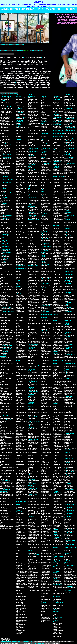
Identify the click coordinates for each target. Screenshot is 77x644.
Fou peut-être (45, 405)
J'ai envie (31, 571)
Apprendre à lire (46, 338)
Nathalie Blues (20, 111)
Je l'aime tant (32, 574)
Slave (29, 362)
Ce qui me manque (21, 377)
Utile (42, 592)
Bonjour (30, 559)
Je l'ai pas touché (6, 395)
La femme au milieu (34, 193)
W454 (54, 490)
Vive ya (2, 254)
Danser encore (5, 279)
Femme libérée (20, 119)
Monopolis (56, 211)
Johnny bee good (6, 417)
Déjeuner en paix (70, 473)
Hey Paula (67, 129)
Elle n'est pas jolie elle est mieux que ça (21, 166)
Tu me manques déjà (42, 84)
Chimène (67, 273)
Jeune (66, 527)
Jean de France (20, 404)
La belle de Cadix (58, 138)
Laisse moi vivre (33, 583)
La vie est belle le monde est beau (33, 585)
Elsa (47, 79)
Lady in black (68, 546)
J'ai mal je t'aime (33, 573)
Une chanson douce (34, 513)
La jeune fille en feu (18, 70)
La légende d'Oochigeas (68, 340)
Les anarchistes (58, 107)
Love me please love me (57, 394)
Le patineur (44, 475)
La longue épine (46, 450)
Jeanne (43, 611)
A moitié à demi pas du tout (57, 179)
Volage (30, 142)
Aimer (66, 350)
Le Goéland (31, 589)
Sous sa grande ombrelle (45, 575)
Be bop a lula (32, 393)
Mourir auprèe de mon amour (21, 289)
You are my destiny (70, 126)
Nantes (2, 212)
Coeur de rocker (46, 368)
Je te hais (3, 435)
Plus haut (67, 481)
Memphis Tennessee (8, 61)
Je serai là (56, 433)
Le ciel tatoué (45, 463)
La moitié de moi (21, 412)
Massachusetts (69, 506)
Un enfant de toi (69, 139)
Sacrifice (30, 174)
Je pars (55, 574)
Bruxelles (56, 236)
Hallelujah (44, 266)
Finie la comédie (20, 182)
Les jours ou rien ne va (7, 398)
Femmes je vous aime (9, 77)
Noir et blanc (32, 248)
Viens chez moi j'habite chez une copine (70, 269)
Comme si (3, 263)
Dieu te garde (19, 160)
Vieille (66, 301)
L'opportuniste (45, 230)
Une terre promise (33, 133)
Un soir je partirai (5, 528)
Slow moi (3, 525)
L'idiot (43, 99)
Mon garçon (19, 460)
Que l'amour (19, 479)
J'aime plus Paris (70, 525)
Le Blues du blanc (21, 605)
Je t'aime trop (20, 588)
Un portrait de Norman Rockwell (33, 139)
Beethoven (56, 409)
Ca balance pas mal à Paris (57, 182)
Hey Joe (43, 269)
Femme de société (6, 455)
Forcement (44, 404)
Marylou (18, 277)
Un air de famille (69, 117)
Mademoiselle (45, 504)
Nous (42, 108)
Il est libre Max (32, 553)
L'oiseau (3, 294)
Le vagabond (4, 475)
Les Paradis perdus (6, 399)
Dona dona (4, 466)
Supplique (31, 401)
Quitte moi (68, 208)
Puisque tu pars (46, 181)
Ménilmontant (69, 104)
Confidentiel (44, 168)
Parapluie (35, 75)
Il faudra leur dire (33, 291)
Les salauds (56, 283)
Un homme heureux (70, 585)
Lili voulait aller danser (36, 70)
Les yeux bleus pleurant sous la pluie (20, 322)
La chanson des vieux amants (46, 200)
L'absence (19, 405)
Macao (55, 616)
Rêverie (43, 113)
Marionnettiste (69, 196)
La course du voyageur (57, 263)
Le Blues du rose (70, 528)
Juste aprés (44, 174)
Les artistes (19, 435)
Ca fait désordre (20, 524)
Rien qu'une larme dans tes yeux (58, 524)
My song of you (45, 616)
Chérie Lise (56, 243)
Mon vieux (19, 221)
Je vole (55, 438)
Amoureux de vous (21, 298)
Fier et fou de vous (70, 570)
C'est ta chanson (58, 242)
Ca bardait (19, 507)
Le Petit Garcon (69, 442)
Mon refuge (44, 518)
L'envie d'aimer (5, 99)
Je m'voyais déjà (5, 320)
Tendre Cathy (4, 384)
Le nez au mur (20, 208)
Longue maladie (58, 286)
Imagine (43, 307)
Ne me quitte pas (46, 209)
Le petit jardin (45, 225)
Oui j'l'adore (68, 132)
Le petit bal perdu (6, 257)
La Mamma (4, 325)
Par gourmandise (5, 335)
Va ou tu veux (20, 258)
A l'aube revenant (33, 267)
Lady (17, 316)
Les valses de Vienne (32, 357)
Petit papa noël (69, 531)
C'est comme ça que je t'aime (58, 505)
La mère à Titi (69, 248)
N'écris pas (44, 519)
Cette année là (5, 464)
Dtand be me (68, 497)
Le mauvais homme (56, 461)
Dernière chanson (33, 280)
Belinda (3, 463)
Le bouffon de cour (21, 203)
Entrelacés (19, 306)
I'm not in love (5, 102)
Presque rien (32, 332)
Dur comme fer (32, 285)
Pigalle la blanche (6, 231)
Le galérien (31, 217)
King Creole (31, 184)
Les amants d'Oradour (19, 431)
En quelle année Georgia (28, 77)
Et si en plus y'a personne (5, 167)
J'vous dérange (20, 592)
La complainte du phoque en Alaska (21, 596)
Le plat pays (44, 206)
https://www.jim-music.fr (52, 643)
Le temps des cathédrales (57, 608)
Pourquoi (18, 231)
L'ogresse (67, 421)
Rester (43, 564)
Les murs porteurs (33, 242)
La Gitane (18, 411)
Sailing (67, 346)
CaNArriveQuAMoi (7, 75)
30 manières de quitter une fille (57, 228)
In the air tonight (69, 142)
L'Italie (2, 401)
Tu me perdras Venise (33, 57)
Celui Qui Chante (58, 184)
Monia (66, 136)
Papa (2, 447)
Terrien (43, 580)
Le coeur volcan (46, 467)
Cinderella (19, 301)
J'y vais (30, 234)
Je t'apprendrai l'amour (7, 433)
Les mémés (31, 418)
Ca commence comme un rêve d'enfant (45, 362)
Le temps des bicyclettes (27, 61)
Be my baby (68, 512)
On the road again (6, 230)
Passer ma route (58, 174)
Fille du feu (44, 402)
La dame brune (5, 206)
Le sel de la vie (32, 355)
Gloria (55, 371)
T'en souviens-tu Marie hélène (21, 253)
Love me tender (33, 185)
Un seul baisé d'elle (21, 356)
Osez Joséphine (5, 151)
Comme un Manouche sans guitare (69, 521)
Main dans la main (6, 404)
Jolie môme (56, 104)
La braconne (68, 407)
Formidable (4, 317)
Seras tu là (56, 218)
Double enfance (45, 386)
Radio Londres (5, 202)
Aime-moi (3, 421)
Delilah (67, 534)
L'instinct (27, 72)
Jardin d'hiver (32, 503)
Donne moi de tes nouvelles (46, 384)
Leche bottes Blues (8, 82)
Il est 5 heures (45, 220)
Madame (3, 441)
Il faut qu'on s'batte (34, 412)
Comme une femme (34, 279)
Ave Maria (3, 313)
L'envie (43, 326)
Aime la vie (34, 88)
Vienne (2, 214)
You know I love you (71, 451)
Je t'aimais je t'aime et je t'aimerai (34, 296)
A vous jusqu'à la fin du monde (46, 352)
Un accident (43, 61)
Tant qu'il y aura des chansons (20, 486)
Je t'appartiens (32, 453)
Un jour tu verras (58, 545)
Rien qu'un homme (6, 138)
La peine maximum (6, 98)
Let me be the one (70, 515)
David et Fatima (69, 231)
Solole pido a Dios (33, 257)
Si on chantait (45, 568)
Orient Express (32, 537)
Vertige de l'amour (6, 153)
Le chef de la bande (34, 383)
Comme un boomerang (68, 382)
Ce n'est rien (45, 365)
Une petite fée (45, 589)
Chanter (30, 225)
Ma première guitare (71, 358)
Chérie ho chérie (20, 542)
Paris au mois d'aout (44, 86)
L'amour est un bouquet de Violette (57, 141)
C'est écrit (44, 68)
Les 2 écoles (56, 463)
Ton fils (43, 185)
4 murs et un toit (5, 220)
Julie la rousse (69, 277)
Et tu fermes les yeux (7, 122)
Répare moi (4, 377)
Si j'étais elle (45, 567)
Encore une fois (33, 448)
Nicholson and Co (58, 289)
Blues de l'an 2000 (70, 166)
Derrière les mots (46, 610)
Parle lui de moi (5, 409)
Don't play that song (6, 108)
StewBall (43, 131)
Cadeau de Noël (58, 237)
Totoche (18, 257)
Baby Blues (19, 521)
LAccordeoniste (33, 160)
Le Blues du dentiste (34, 509)
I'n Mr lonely (4, 251)
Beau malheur (32, 190)
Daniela (18, 550)
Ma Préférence (45, 506)
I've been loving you (34, 292)
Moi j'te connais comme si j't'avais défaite (46, 513)
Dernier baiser (45, 608)
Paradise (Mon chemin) (57, 600)
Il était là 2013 (57, 421)
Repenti (67, 234)
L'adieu (18, 409)
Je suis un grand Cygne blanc (46, 425)
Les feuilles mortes (47, 271)
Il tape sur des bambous (69, 159)
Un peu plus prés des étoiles (33, 477)
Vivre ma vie (19, 264)
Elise (66, 214)
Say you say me (58, 120)
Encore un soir (45, 169)
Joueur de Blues (58, 331)
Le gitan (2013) (20, 206)
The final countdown (34, 214)
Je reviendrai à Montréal (69, 327)
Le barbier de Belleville (68, 440)
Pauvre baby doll (33, 102)
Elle (1, 116)
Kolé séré (67, 162)
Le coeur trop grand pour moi (45, 465)
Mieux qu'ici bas (46, 159)
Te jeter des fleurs (33, 260)
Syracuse (31, 510)
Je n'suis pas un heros (41, 73)
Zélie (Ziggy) (56, 223)
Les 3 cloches (32, 163)
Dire (1, 280)
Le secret (18, 442)
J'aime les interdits (21, 576)
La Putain (67, 436)
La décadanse (69, 390)
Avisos (43, 350)
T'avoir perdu (19, 352)
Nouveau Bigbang (46, 525)
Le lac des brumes (33, 591)
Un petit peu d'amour (8, 84)
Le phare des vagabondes (45, 477)
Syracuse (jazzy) (33, 512)
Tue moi (30, 261)
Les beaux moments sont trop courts (34, 312)
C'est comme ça (33, 224)
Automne (43, 344)
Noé (42, 524)
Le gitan (18, 205)
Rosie (30, 335)
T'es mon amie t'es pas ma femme (58, 480)
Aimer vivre (44, 320)
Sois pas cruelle (20, 350)
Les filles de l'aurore (71, 577)
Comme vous (57, 246)
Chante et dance (58, 111)
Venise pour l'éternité (44, 119)
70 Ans (18, 363)
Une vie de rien (45, 591)
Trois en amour (20, 353)
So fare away (57, 577)
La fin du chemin (58, 269)
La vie (54, 273)
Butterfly (18, 274)
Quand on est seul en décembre (33, 250)
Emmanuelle (68, 184)
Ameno (30, 196)
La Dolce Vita (4, 396)
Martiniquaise (69, 467)
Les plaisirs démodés (7, 328)
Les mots (55, 564)
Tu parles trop (32, 129)
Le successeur (57, 467)
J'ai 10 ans (3, 169)
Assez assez (44, 343)
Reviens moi (19, 341)
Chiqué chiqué (5, 389)
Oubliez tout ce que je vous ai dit (58, 292)
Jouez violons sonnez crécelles (46, 432)
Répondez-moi (32, 334)
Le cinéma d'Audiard (56, 456)
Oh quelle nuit (69, 359)
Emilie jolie (44, 393)
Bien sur (18, 142)
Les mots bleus (5, 414)
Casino (55, 411)
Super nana (56, 347)
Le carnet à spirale (70, 576)
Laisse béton (68, 246)
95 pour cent (32, 398)
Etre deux (56, 249)
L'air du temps (32, 236)
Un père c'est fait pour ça (10, 63)
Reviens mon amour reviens (11, 65)
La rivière (56, 448)
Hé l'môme (19, 185)
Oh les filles (4, 196)
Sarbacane (31, 337)
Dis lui (55, 509)
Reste (17, 240)
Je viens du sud (58, 436)
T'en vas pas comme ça (57, 569)
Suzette (18, 271)
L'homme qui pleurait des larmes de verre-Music (58, 388)
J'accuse (55, 423)
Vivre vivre (31, 363)
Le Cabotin (4, 326)
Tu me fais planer (58, 306)
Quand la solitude (21, 478)
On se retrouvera (33, 346)
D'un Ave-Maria (57, 634)
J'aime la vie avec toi (7, 362)
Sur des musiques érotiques (33, 545)
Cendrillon (68, 485)
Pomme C (3, 298)
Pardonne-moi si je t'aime (34, 81)
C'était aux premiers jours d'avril (6, 113)
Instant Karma (42, 65)
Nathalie (30, 467)
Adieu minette (69, 237)
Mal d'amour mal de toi (7, 487)
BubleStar (44, 607)
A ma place (4, 199)
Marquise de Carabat (44, 508)
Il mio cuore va (69, 372)
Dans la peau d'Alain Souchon (12, 81)
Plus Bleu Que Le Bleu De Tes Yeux (21, 226)
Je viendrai (4, 436)
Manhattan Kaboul (70, 260)
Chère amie (56, 151)
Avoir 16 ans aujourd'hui (19, 519)
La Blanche (68, 245)
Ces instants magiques (32, 524)
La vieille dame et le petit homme (6, 513)
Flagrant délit (32, 530)
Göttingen (3, 205)
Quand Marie (19, 236)
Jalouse (3, 430)
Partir (42, 543)
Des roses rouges (58, 135)
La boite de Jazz (58, 332)
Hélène (43, 409)
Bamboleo (31, 496)
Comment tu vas (46, 369)
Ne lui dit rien (19, 332)
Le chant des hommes (57, 453)
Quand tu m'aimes (6, 340)
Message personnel (34, 375)
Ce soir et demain (6, 270)
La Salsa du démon (56, 614)
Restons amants (46, 565)
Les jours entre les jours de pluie (46, 490)
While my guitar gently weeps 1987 (70, 502)
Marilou (18, 331)
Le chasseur (56, 274)
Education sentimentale (57, 170)
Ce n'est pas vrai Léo (7, 494)
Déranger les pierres (45, 373)
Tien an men (4, 303)
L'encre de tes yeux (34, 307)
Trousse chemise (5, 343)
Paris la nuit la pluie (21, 472)
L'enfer (18, 209)
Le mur (30, 240)
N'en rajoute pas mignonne (20, 335)
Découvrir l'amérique (68, 170)
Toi (44, 57)
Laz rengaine (68, 411)
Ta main (18, 484)
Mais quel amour (5, 445)
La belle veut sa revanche (57, 379)
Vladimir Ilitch (57, 487)
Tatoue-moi (56, 552)
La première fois (58, 447)
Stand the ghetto (5, 233)
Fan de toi (56, 251)
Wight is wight (57, 312)
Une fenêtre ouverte (70, 133)
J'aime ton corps (46, 417)
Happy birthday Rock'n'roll (20, 565)
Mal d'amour (4, 485)
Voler (54, 488)
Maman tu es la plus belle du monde (57, 145)
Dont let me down (70, 493)
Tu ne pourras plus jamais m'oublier (34, 548)
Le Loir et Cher (57, 276)
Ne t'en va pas (5, 369)
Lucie (54, 635)
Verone (67, 353)
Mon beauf (68, 264)
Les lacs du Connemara (56, 465)
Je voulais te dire (58, 329)
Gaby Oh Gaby (5, 145)
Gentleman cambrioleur (44, 217)
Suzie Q (18, 123)
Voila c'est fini (69, 488)
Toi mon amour (57, 160)
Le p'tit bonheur (33, 218)
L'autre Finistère (58, 116)
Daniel (55, 248)
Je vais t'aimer (57, 435)
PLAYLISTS (71, 9)
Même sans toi (69, 589)
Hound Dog (31, 182)
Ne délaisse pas (20, 631)
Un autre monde (69, 487)
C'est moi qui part (6, 426)
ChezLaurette (44, 77)
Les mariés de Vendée (20, 447)
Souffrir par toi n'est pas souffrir (46, 570)
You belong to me (46, 277)
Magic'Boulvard (33, 359)
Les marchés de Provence (33, 464)
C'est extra (56, 102)
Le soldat (31, 243)
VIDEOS (60, 9)
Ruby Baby (19, 349)
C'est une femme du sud (8, 359)
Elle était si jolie (5, 117)
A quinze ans (4, 493)
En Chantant (56, 415)
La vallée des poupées (57, 450)
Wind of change (69, 377)
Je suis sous (19, 99)
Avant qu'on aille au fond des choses (46, 347)
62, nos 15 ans (57, 230)
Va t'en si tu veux (46, 595)
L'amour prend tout (47, 453)
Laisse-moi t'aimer (58, 516)
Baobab (18, 374)
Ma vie (2, 133)
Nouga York (19, 102)
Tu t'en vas (3, 141)
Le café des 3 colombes (68, 102)
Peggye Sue (4, 260)
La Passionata (32, 491)
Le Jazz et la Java (21, 101)
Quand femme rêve (46, 553)
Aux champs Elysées (8, 88)
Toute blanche (69, 432)
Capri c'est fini (32, 561)
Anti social (68, 539)
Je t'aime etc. (45, 427)
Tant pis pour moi (21, 251)
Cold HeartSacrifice (25, 84)
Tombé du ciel (23, 88)
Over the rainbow (46, 162)
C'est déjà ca (4, 162)
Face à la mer (4, 283)
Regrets (55, 559)
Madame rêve (4, 150)
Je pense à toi (57, 260)
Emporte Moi (4, 120)
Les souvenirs (45, 493)
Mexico (55, 148)
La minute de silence (57, 197)
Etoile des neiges (70, 461)
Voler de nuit (4, 306)
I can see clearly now (31, 68)
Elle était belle (32, 568)
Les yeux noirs (29, 65)
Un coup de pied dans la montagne (58, 308)
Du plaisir (18, 499)
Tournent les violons (44, 188)
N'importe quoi (32, 246)
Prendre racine (5, 300)
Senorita (3, 411)
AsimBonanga (45, 316)
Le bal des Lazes (58, 383)
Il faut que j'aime (58, 255)
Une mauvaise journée (45, 275)
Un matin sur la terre (34, 343)
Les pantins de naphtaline (32, 318)
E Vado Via (19, 398)
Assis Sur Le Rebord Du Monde (33, 271)
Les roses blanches (6, 236)
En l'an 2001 (68, 185)
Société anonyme (33, 114)
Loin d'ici (55, 285)
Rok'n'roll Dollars (70, 583)
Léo (17, 424)
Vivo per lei (4, 187)
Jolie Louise (19, 267)
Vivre (42, 75)
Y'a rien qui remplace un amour (34, 146)
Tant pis (67, 343)
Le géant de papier (46, 249)
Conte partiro (4, 185)
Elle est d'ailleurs (70, 178)
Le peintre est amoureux (69, 416)
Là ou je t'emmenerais (32, 238)
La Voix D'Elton (20, 420)
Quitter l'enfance (46, 562)
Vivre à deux (19, 261)
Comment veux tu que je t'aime (58, 631)
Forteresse (56, 317)
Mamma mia (44, 104)
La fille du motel (20, 599)
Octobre (30, 328)
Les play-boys (45, 227)
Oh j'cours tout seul (70, 582)
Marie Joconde (5, 132)
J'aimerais (19, 187)
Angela (43, 337)
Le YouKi (67, 306)
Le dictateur (4, 515)
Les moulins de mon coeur (57, 355)
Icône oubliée (20, 570)
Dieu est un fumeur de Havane (70, 385)
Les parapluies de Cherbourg (58, 358)
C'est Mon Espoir (46, 366)
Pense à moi (32, 203)
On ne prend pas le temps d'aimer (70, 198)
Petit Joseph (44, 547)
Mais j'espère (68, 193)
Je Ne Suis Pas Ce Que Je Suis (58, 428)
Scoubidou (68, 361)
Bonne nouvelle (33, 273)
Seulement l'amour (21, 500)
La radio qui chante (70, 588)
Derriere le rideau (46, 375)
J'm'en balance (32, 576)
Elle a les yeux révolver (57, 154)
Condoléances (32, 227)
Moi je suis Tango (33, 493)
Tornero (43, 135)
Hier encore (4, 319)
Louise (29, 73)
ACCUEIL (5, 9)
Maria (66, 564)
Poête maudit (57, 637)
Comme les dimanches (19, 303)
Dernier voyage (57, 165)
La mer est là (4, 123)
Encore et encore (33, 286)
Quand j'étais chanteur (57, 297)
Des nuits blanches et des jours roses (7, 496)
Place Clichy (44, 550)
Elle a (17, 162)
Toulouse (18, 104)
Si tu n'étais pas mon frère (33, 112)
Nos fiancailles (57, 583)
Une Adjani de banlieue (57, 501)
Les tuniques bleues (19, 622)
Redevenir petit (57, 499)
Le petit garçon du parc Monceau (21, 427)
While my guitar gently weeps (69, 499)
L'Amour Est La (57, 199)
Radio (54, 396)
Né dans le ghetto (6, 228)
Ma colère (26, 75)
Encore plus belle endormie (6, 499)
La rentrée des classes (20, 418)
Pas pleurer (44, 110)
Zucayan (43, 596)
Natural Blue (56, 531)
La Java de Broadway (56, 441)
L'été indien (44, 301)
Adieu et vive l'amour (32, 557)
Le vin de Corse (45, 98)
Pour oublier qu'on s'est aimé (58, 594)
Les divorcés (57, 282)
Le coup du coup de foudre (21, 612)
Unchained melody (70, 315)
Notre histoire (20, 224)
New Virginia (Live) (46, 521)
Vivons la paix (32, 264)
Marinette (18, 212)
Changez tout (57, 323)
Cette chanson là (7, 68)
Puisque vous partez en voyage (34, 379)
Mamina (55, 619)
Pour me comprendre (56, 213)
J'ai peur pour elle (33, 534)
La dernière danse (58, 439)
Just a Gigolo (57, 132)
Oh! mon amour (5, 408)
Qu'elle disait (4, 136)
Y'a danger (31, 144)
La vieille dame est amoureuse (32, 79)
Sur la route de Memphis (32, 116)
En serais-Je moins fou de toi (32, 63)
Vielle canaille (32, 141)
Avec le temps (57, 101)
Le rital (2, 439)
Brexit (48, 81)
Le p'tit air (56, 172)
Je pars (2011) (57, 576)
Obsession (44, 527)
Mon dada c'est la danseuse (70, 427)
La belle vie (68, 356)
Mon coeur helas (46, 516)
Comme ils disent (6, 315)
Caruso (30, 223)
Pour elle (67, 298)
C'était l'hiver (32, 277)
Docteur (43, 381)
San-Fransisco (57, 175)
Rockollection (45, 617)
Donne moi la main (70, 175)
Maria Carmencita (58, 209)
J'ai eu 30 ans (45, 415)
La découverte (20, 199)
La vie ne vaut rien (6, 172)
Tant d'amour (45, 579)
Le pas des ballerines (31, 309)
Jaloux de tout (45, 418)
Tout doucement (5, 239)
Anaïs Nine (68, 239)
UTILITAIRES (50, 9)
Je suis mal (44, 423)
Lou (1, 402)
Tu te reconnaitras (58, 482)
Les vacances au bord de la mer (58, 342)
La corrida (31, 298)
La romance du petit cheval (45, 455)
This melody (44, 582)
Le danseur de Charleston (69, 151)
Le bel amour (4, 128)
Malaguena (4, 353)
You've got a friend (46, 237)
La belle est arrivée (46, 438)
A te (1, 184)
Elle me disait (20, 163)
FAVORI (40, 9)
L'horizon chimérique (44, 498)
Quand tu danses (46, 182)
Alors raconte (32, 441)
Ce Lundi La (56, 239)
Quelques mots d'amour (57, 216)
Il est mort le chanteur (25, 82)
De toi (30, 430)
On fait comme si (5, 295)
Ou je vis (67, 111)
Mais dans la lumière (56, 519)
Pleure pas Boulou (70, 203)
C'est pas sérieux (21, 300)
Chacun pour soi (21, 537)
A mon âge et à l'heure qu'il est (45, 335)
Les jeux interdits (46, 273)
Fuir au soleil (57, 252)
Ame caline (5, 70)
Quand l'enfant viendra (69, 205)
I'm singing (19, 402)
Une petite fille (20, 107)
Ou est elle (44, 539)
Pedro (43, 111)
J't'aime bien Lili (69, 145)
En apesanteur (5, 282)
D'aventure (68, 398)
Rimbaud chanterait (56, 303)
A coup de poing (20, 141)
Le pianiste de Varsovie (32, 458)
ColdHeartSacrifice (34, 172)
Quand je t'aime (20, 476)
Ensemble (3, 181)
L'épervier (44, 128)
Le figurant (56, 458)
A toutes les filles (21, 369)
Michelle (30, 435)
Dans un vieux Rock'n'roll (69, 568)
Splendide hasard (58, 220)
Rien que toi (19, 344)
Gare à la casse (45, 408)
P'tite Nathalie (32, 542)
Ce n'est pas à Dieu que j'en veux (21, 146)
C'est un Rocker (20, 536)
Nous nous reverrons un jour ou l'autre (8, 333)
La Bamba (56, 123)
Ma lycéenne (68, 147)
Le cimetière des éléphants (20, 609)
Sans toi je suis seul (27, 86)
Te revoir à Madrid (21, 488)
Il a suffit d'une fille (21, 571)
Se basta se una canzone (33, 210)
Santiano (43, 129)
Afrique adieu (57, 408)
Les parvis (4, 72)
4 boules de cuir (20, 98)
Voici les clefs (32, 438)
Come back (19, 545)
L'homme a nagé (46, 496)
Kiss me (3, 266)
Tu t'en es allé (45, 588)
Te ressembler (32, 338)
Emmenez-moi (5, 316)
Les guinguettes (5, 129)
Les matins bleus (5, 131)
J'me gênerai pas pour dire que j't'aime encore (70, 573)
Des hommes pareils (34, 282)
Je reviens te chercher (32, 450)
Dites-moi (56, 325)
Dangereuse (4, 392)
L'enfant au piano (70, 414)
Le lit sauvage (4, 516)
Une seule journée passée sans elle (58, 349)
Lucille (55, 344)
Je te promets (45, 325)
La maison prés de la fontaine (58, 588)
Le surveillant (57, 469)
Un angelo (44, 136)
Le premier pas (57, 494)
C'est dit (3, 277)
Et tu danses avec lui (7, 264)
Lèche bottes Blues (21, 607)
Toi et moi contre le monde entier (6, 478)
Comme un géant (5, 156)
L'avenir (18, 68)
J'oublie (43, 430)
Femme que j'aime (46, 254)
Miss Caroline (20, 628)
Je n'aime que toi (21, 583)
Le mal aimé (4, 472)
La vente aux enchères (32, 455)
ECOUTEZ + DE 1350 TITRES (21, 9)
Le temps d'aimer (46, 494)
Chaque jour (56, 316)
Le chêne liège (32, 306)
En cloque (67, 243)
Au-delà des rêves (33, 429)
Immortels (3, 147)
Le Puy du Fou (20, 429)
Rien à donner (20, 243)
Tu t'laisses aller (5, 344)
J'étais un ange (57, 261)
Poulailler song (5, 174)
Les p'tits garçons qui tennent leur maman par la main (21, 451)
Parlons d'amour (33, 539)
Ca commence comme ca (32, 522)
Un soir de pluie (5, 245)
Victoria (55, 485)
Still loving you (69, 375)
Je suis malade (69, 402)
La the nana (56, 105)
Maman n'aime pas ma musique (21, 329)
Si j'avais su (19, 246)
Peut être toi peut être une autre (21, 474)
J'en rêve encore (33, 414)
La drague (31, 487)
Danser (43, 371)
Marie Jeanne (57, 475)
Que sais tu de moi (6, 453)
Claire (30, 565)
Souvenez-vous (45, 577)
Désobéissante (45, 380)
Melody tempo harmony (7, 227)
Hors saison (31, 289)
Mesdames (19, 214)
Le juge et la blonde (44, 470)
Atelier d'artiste (20, 368)
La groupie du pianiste (57, 191)
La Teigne (67, 249)
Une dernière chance (7, 304)
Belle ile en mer (45, 605)
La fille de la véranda (44, 443)
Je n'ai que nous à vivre (7, 288)
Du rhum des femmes (68, 465)
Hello (54, 119)
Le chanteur (19, 131)
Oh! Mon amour (6, 57)
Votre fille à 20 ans (70, 448)
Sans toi (67, 209)
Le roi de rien (57, 279)
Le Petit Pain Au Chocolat (46, 297)
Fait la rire (31, 570)
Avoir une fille (69, 352)
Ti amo (67, 542)
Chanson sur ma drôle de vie (69, 556)
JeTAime (55, 375)
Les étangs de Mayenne (20, 444)
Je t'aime (18, 191)
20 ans (66, 165)
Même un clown (20, 279)
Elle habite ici (32, 411)
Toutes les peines (70, 116)
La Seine (67, 550)
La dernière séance (21, 598)
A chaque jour (45, 332)
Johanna (3, 366)
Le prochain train (46, 479)
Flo (65, 187)
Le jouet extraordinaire (7, 470)
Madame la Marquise (68, 226)
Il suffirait (67, 435)
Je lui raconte (57, 582)
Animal (30, 269)
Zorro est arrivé (33, 515)
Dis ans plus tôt (57, 414)
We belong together (70, 317)
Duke (18, 75)
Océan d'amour (5, 407)
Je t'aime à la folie (70, 404)
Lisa (29, 322)
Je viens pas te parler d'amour (20, 197)
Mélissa (43, 510)
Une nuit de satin (58, 476)
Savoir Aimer (32, 255)
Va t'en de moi (45, 593)
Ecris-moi (67, 177)
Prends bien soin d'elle (7, 451)
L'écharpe (31, 588)
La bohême (4, 323)
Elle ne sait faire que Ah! (10, 79)
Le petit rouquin (58, 277)
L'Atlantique (68, 191)
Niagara (43, 522)
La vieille (67, 438)
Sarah (66, 447)
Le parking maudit (21, 620)
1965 (54, 407)
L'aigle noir (4, 208)
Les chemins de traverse (33, 315)
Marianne (55, 288)
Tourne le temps (20, 490)
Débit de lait (4, 350)
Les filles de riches (56, 496)
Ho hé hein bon (57, 586)
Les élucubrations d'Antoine (6, 191)
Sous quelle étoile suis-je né (58, 398)
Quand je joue (45, 552)
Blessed (30, 171)
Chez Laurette (57, 245)
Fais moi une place (46, 398)
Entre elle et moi (5, 503)
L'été (2, 225)
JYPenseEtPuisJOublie (7, 467)
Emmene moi (45, 395)
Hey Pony (18, 567)
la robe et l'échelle (33, 303)
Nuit (42, 178)
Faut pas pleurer (20, 178)
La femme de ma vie (6, 368)
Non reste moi (5, 371)
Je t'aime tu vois (20, 193)
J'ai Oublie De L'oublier (20, 581)
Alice (17, 516)
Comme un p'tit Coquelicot (57, 539)
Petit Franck (31, 361)
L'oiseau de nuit (58, 392)
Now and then (69, 496)
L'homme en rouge (58, 384)
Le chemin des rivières (45, 461)
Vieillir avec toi (32, 263)
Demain (67, 110)
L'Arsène (43, 224)
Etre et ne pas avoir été (57, 418)
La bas (43, 175)
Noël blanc (44, 150)
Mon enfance (19, 217)
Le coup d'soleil (69, 295)
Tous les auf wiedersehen (68, 430)
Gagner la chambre (47, 407)
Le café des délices (70, 99)
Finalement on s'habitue (20, 180)
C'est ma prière (57, 507)
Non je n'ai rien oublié (7, 331)
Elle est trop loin (20, 276)
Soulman (3, 217)
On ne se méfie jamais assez (45, 530)
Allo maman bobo (6, 159)
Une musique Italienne (19, 492)
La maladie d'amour (56, 444)
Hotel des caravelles (44, 412)
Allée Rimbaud (57, 623)
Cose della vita (32, 208)
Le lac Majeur (57, 536)
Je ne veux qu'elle (58, 156)
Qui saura (56, 522)
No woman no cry (6, 248)
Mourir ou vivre (45, 107)
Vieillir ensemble (20, 260)
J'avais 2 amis (20, 312)
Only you (67, 125)
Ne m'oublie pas (58, 346)
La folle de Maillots (6, 506)
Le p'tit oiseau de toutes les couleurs (34, 461)
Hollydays (56, 374)
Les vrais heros (20, 625)
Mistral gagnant (69, 263)
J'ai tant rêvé (32, 501)
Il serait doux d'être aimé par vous (34, 532)
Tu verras (18, 105)
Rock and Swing (20, 270)
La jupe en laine (46, 448)
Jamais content (5, 171)
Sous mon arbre (46, 573)
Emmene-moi (45, 88)
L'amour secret (20, 414)
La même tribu (20, 604)
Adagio (2, 178)
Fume (17, 562)
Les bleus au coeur (70, 122)
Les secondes (20, 211)
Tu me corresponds (34, 340)
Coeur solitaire (20, 543)
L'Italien (67, 444)
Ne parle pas (19, 223)
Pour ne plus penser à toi (19, 229)
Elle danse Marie (33, 368)
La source (44, 154)
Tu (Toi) (67, 543)
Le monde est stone (70, 470)
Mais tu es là (68, 194)
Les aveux (56, 280)
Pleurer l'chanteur (58, 294)
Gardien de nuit (33, 288)
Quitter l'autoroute (21, 481)
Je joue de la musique (7, 286)
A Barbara (19, 365)
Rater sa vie (18, 57)
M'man (17, 629)
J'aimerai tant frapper (20, 309)
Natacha (43, 177)
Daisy (2, 390)
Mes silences (19, 215)
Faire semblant (20, 177)
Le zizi (66, 217)
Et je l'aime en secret (7, 482)
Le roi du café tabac (70, 418)
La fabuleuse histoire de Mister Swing (58, 335)
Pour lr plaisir (32, 540)
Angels (67, 322)
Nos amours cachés (19, 462)
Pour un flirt (56, 295)
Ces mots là (56, 240)
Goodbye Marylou (58, 372)
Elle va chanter (5, 119)
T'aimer (2, 488)
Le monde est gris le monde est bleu (34, 201)
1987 (2, 269)
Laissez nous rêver (34, 536)
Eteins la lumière (5, 200)
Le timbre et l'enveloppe (15, 73)
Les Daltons (44, 300)
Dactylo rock (19, 549)
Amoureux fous (33, 519)
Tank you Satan (57, 108)
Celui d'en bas (5, 271)
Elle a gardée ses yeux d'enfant (58, 514)
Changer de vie (5, 358)
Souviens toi (32, 258)
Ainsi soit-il (56, 126)
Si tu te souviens (5, 139)
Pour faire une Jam (6, 338)
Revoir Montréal (20, 482)
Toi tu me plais (45, 583)
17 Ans (2, 461)
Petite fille (3, 372)
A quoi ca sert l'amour (32, 158)
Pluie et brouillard (21, 340)
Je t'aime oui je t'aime (7, 504)
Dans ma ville (32, 567)
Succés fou (4, 412)
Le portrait (3, 292)
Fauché (18, 561)
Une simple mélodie (56, 401)
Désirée (30, 447)
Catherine (18, 144)
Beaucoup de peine (21, 375)
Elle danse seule (33, 409)
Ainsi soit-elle (20, 297)
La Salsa (3, 224)
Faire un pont (19, 307)
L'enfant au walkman (44, 473)
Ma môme (44, 245)
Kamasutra (56, 377)
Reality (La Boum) (70, 282)
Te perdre (31, 122)
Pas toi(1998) (45, 179)
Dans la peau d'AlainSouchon (20, 385)
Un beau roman (57, 319)
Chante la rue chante (57, 628)
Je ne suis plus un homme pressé (58, 431)
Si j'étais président (33, 436)
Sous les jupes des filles (8, 175)
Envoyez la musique (19, 174)
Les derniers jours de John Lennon (21, 440)
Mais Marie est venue (7, 444)
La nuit (2, 105)
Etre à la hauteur (33, 191)
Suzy (2, 73)
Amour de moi (20, 366)
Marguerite (68, 297)
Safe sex (3, 301)
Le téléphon (56, 592)
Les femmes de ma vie (7, 519)
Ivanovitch (44, 414)
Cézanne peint (57, 185)
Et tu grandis (4, 429)
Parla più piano (69, 335)
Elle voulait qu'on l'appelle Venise (46, 391)
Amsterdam (44, 197)
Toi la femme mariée (6, 347)
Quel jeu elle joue (46, 555)
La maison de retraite (57, 339)
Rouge (43, 184)
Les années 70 (20, 433)
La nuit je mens (16, 72)
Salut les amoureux (47, 304)
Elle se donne (20, 169)
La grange (67, 592)
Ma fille (67, 445)
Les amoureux (45, 481)
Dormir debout (32, 283)
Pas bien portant (33, 390)
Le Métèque (31, 399)
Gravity (43, 313)
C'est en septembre (34, 442)
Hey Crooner (32, 490)
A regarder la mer (5, 111)
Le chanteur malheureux (8, 469)
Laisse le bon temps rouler (19, 602)
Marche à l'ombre (70, 261)
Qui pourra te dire (58, 521)
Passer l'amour (57, 478)
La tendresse (19, 202)
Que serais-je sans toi (43, 82)
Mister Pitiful (19, 295)
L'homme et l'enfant (21, 509)
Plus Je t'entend (5, 135)
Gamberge (19, 184)
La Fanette (44, 202)
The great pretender (70, 509)
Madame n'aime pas (34, 323)
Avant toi (3, 273)
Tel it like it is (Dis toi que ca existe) (33, 119)
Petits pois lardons (46, 549)
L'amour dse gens (46, 451)
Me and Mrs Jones (6, 242)
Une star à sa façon (34, 341)
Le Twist (18, 626)
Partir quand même (34, 377)
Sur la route (31, 415)
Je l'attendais (57, 258)
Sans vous (3, 524)
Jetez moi (18, 194)
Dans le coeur (20, 159)
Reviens (18, 242)
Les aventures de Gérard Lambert (70, 257)
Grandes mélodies (6, 361)
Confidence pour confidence (46, 259)
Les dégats (44, 485)
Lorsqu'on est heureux (45, 194)
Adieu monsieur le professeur (46, 125)
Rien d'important (21, 343)
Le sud (55, 591)
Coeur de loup (69, 156)
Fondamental (4, 285)
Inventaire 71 (57, 257)
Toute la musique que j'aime (46, 329)
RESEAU (30, 9)
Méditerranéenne (46, 105)
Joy (29, 353)
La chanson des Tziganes (20, 407)
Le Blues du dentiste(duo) (32, 507)
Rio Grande (31, 107)
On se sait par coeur (6, 297)
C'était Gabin (19, 381)
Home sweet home (58, 254)
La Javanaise (68, 392)
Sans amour (19, 245)
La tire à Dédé (69, 251)
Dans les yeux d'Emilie (45, 294)
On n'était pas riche (21, 470)
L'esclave (67, 420)
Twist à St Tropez (21, 355)
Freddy (67, 365)
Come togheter (69, 491)
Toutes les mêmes (70, 362)
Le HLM (67, 252)
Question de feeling (70, 300)
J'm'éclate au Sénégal (32, 154)
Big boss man (20, 522)
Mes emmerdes (5, 329)
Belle (2, 387)
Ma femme (3, 442)
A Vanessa (3, 423)
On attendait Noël (46, 528)
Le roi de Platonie (6, 518)
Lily (66, 218)
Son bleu (67, 266)
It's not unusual (69, 536)
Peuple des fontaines (31, 330)
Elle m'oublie (45, 322)
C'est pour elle (69, 168)
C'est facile (19, 531)
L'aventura (31, 199)
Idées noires (4, 223)
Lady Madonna (69, 494)
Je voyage (3, 322)
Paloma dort (32, 98)
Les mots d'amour (33, 162)
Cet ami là (18, 383)
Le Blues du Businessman (4, 458)
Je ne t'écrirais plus (6, 432)
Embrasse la (68, 182)
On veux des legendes (19, 633)
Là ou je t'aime (20, 415)
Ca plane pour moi (70, 223)
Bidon (2, 160)
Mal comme (4, 405)
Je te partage (68, 405)
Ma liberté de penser (34, 245)
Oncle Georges (20, 469)
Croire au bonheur (21, 157)
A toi (42, 289)
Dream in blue (32, 366)
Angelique (56, 362)
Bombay (55, 234)
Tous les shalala (5, 476)
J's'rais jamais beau (6, 438)
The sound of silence (68, 456)
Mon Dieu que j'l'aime (69, 579)
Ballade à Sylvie (58, 98)
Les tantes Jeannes (34, 466)
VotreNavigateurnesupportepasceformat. (25, 46)
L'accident (19, 593)
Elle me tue (4, 427)
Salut (42, 303)
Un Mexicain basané (34, 150)
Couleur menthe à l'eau (9, 86)
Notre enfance (20, 464)
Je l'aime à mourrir (34, 294)
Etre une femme (58, 420)
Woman (43, 310)
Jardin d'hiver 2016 (34, 504)
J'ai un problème (46, 323)
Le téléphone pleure (6, 473)
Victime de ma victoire (57, 554)
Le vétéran (56, 473)
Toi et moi (3, 341)
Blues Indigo (45, 358)
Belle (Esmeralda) (58, 605)
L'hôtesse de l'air (46, 228)
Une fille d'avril (45, 619)
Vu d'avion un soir (58, 310)
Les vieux (44, 208)
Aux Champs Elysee (45, 292)
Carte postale (32, 274)
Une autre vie (4, 142)
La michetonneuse (58, 381)
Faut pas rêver (69, 120)
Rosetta (3, 381)
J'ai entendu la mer (6, 393)
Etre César (19, 393)
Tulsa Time (19, 503)
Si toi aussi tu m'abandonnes (32, 109)
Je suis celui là (69, 476)
